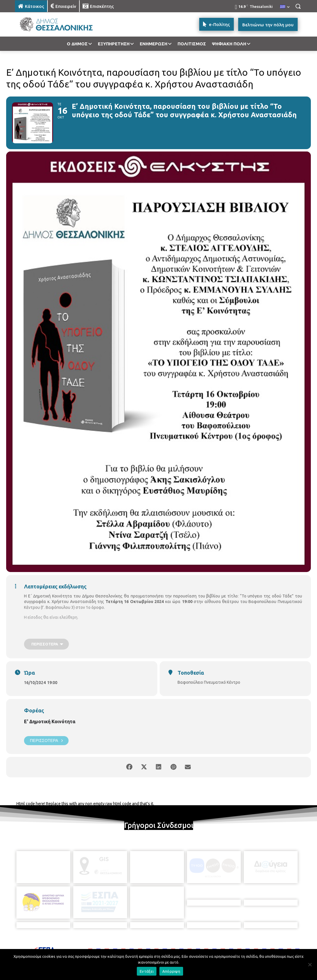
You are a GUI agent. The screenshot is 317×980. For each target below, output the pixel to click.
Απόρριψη (171, 971)
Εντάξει (147, 971)
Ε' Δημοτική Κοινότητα (50, 721)
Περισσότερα (46, 741)
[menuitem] (285, 7)
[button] (298, 6)
